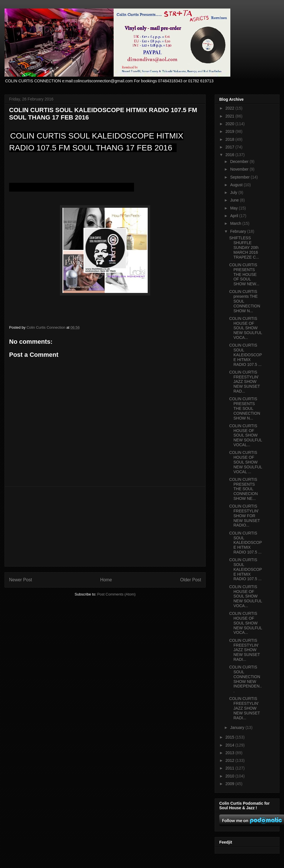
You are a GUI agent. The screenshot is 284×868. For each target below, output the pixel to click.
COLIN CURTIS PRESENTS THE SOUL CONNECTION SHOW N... (245, 408)
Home (106, 580)
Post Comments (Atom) (116, 594)
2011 (230, 768)
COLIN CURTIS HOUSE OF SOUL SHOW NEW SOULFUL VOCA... (246, 328)
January (238, 727)
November (240, 169)
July (234, 192)
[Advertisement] (105, 527)
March (236, 223)
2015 (230, 737)
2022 (230, 108)
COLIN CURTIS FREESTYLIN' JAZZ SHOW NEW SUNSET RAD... (245, 382)
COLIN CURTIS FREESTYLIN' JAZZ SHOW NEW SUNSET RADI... (245, 650)
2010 (230, 776)
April (235, 216)
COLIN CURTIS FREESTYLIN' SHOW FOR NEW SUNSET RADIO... (245, 516)
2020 (230, 124)
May (234, 208)
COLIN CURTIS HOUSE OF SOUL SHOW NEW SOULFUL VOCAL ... (246, 462)
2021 (230, 116)
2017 (230, 147)
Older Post (191, 580)
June (235, 200)
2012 (230, 760)
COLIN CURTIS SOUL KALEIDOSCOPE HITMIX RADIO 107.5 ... (246, 355)
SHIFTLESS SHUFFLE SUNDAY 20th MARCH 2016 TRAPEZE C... (244, 247)
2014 (230, 745)
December (240, 162)
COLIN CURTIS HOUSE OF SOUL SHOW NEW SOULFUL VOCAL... (246, 435)
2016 (230, 155)
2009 (230, 784)
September (240, 177)
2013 (230, 753)
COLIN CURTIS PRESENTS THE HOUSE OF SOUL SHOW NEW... (244, 274)
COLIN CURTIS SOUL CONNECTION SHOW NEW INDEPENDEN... (246, 679)
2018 (230, 139)
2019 (230, 131)
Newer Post (21, 580)
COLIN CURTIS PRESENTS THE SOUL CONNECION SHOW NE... (244, 489)
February (239, 231)
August (237, 185)
